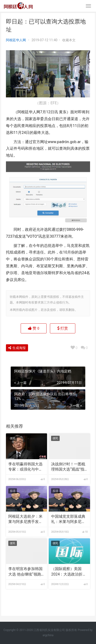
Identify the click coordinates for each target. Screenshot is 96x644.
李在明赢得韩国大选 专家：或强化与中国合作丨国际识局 (25, 467)
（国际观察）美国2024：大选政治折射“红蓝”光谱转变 (69, 572)
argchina (48, 635)
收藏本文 (69, 40)
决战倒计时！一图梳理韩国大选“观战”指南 (68, 467)
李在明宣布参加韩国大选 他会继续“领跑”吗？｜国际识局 (25, 572)
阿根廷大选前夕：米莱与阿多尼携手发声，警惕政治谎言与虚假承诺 (25, 519)
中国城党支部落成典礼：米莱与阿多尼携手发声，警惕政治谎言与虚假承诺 (68, 519)
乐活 (13, 491)
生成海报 (17, 348)
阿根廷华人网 (16, 40)
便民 (13, 438)
